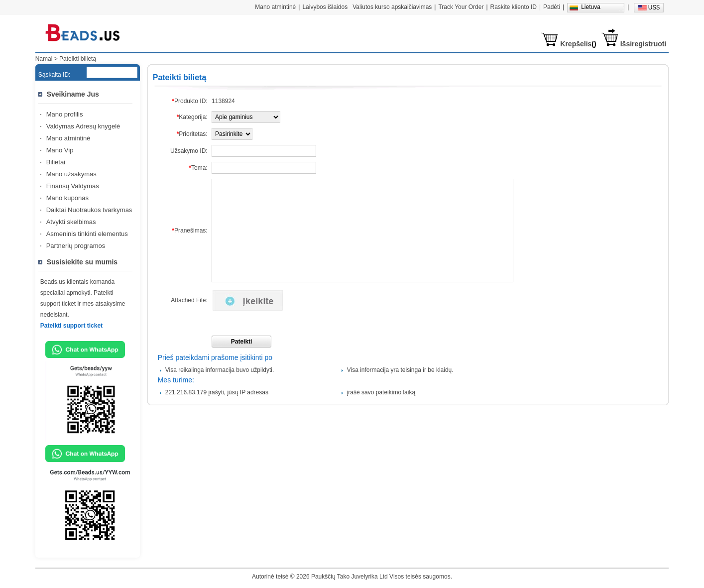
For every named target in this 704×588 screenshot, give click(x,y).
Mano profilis (65, 114)
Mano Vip (60, 150)
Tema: (198, 168)
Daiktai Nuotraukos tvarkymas (89, 210)
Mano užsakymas (71, 174)
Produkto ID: (189, 101)
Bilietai (56, 162)
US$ (654, 7)
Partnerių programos (76, 246)
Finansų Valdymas (73, 186)
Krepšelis (576, 44)
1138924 (223, 101)
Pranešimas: (189, 231)
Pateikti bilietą (78, 59)
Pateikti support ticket (71, 326)
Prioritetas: (192, 134)
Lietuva (591, 7)
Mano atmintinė (68, 138)
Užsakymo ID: (189, 151)
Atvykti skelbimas (71, 222)
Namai (44, 59)
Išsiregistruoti (644, 44)
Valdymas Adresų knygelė (83, 126)
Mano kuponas (67, 198)
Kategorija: (192, 117)
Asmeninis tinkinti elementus (87, 234)
